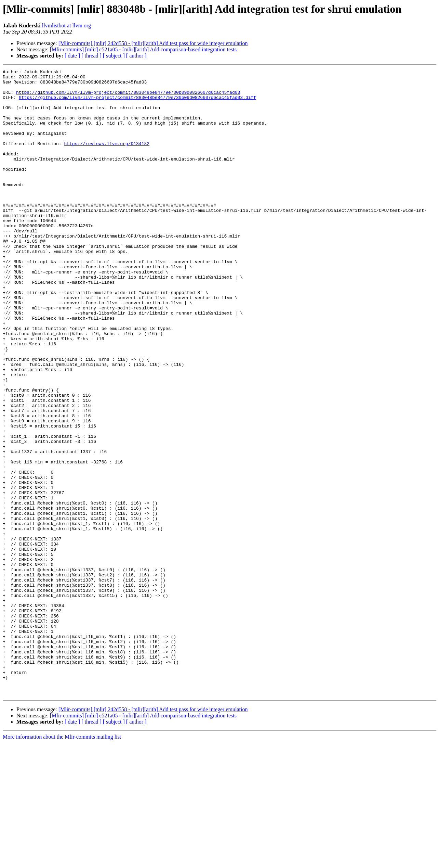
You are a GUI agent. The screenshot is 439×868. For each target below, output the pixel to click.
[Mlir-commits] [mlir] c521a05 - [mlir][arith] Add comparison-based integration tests (143, 49)
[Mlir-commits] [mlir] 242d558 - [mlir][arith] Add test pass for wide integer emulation (153, 43)
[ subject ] (114, 56)
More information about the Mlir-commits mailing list (62, 862)
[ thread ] (91, 56)
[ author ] (136, 56)
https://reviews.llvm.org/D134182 (107, 159)
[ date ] (72, 56)
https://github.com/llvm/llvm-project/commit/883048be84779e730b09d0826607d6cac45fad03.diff (137, 103)
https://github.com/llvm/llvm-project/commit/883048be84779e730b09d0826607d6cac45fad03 (128, 97)
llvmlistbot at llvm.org (66, 25)
